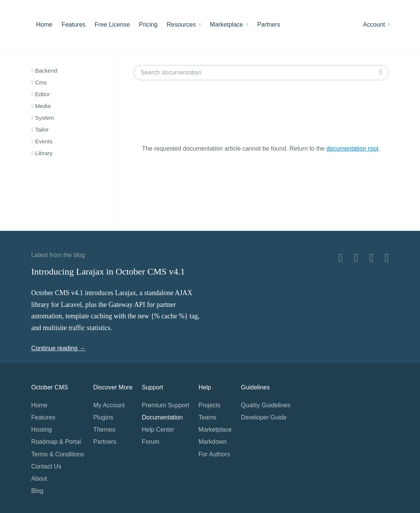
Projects (210, 405)
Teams (208, 417)
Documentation (162, 417)
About (39, 479)
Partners (269, 25)
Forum (151, 442)
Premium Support (166, 405)
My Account (109, 405)
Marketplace (229, 25)
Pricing (148, 25)
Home (44, 25)
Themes (104, 430)
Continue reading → (58, 348)
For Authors (214, 454)
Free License (112, 25)
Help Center (158, 430)
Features (74, 25)
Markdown (213, 442)
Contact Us (46, 466)
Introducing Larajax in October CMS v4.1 (108, 272)
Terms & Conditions (58, 454)
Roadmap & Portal (56, 442)
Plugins (103, 417)
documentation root (352, 148)
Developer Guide (264, 417)
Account (376, 25)
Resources (184, 25)
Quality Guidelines (266, 405)
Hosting (41, 430)
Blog (37, 491)
